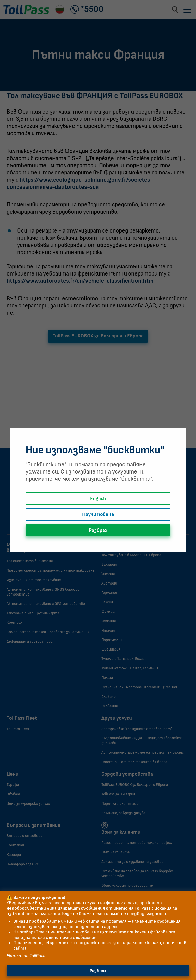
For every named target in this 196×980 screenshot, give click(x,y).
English (98, 499)
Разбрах (98, 970)
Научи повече (98, 514)
